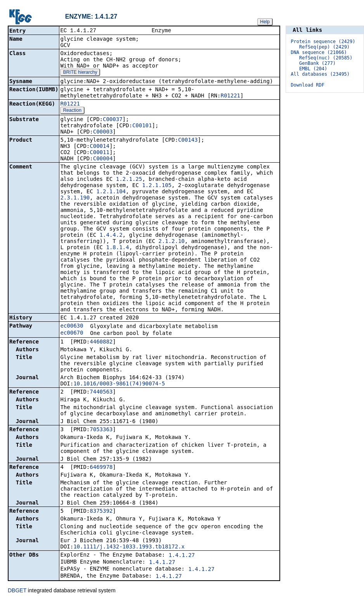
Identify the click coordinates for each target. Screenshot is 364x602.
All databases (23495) (320, 74)
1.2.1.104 (111, 192)
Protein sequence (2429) (323, 42)
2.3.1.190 (75, 198)
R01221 (230, 96)
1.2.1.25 (129, 180)
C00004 (103, 159)
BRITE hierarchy (80, 73)
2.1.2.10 (171, 242)
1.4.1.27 (182, 556)
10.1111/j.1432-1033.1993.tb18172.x (129, 547)
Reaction (72, 111)
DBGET (17, 591)
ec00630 (72, 326)
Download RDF (308, 85)
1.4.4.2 (111, 236)
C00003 (103, 132)
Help (265, 22)
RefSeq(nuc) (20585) (326, 58)
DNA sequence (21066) (319, 52)
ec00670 (72, 333)
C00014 (100, 147)
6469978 (101, 468)
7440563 (101, 392)
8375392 (101, 512)
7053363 (101, 430)
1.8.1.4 (117, 248)
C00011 (100, 153)
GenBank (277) (317, 63)
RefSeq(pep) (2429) (324, 47)
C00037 (113, 120)
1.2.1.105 (157, 186)
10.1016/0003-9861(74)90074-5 (119, 384)
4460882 (101, 342)
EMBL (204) (313, 69)
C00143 (188, 141)
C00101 (142, 126)
